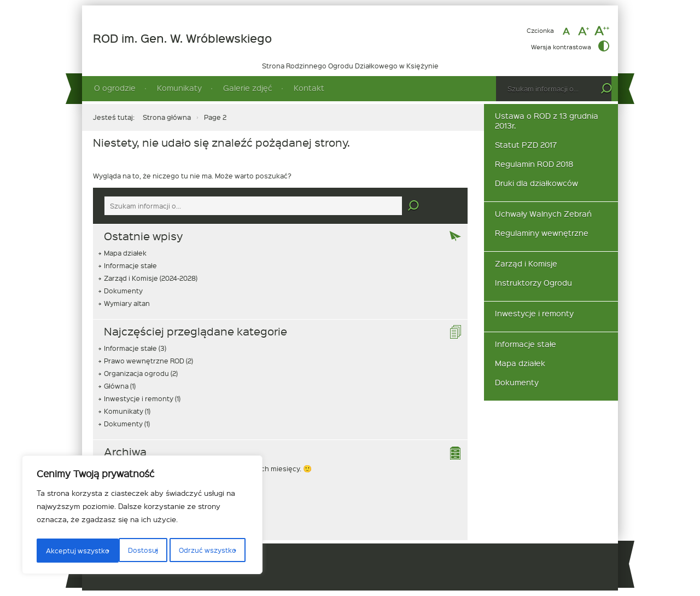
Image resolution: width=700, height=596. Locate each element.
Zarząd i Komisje (526, 264)
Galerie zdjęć (248, 88)
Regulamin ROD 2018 (534, 164)
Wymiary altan (127, 303)
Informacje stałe (130, 265)
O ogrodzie (115, 88)
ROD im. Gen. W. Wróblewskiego (182, 39)
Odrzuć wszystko (124, 550)
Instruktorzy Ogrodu (533, 283)
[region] (142, 517)
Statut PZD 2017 (526, 145)
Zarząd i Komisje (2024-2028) (151, 278)
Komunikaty (179, 88)
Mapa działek (125, 253)
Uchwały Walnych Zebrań (543, 214)
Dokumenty (123, 291)
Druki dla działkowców (536, 183)
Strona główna (167, 117)
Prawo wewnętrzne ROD (144, 361)
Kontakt (309, 88)
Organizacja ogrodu (136, 373)
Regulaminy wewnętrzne (542, 233)
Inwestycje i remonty (139, 398)
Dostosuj (59, 550)
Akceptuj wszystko (207, 550)
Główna (116, 386)
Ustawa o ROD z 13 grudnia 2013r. (547, 121)
